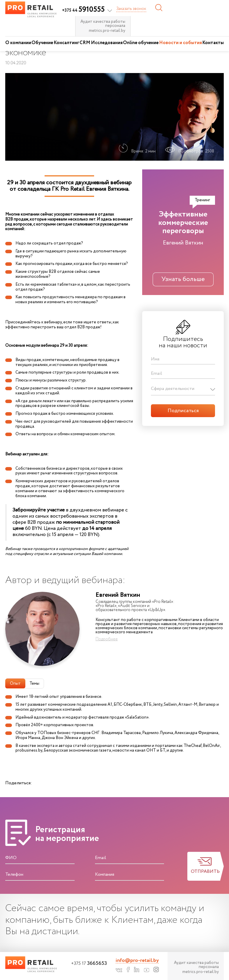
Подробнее (107, 639)
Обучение (42, 43)
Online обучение (141, 43)
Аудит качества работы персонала (103, 24)
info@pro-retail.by (137, 961)
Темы (34, 684)
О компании (18, 43)
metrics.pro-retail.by (107, 31)
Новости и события (180, 43)
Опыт (15, 684)
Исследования (107, 43)
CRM (85, 43)
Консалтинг (66, 43)
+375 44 (83, 11)
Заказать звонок (131, 9)
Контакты (213, 43)
